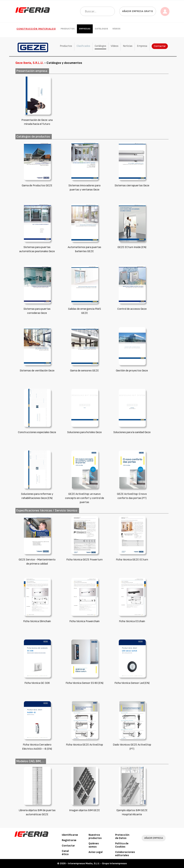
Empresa (142, 46)
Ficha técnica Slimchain (37, 621)
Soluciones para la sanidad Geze (132, 432)
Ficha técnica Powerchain (84, 621)
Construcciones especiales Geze (37, 432)
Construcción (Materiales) (36, 29)
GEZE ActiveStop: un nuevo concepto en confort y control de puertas (85, 498)
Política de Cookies (122, 845)
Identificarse (70, 835)
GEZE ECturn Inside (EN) (132, 247)
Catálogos (102, 29)
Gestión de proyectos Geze (132, 371)
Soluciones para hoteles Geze (84, 432)
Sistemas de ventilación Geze (37, 371)
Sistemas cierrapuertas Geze (132, 186)
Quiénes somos (94, 845)
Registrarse (69, 840)
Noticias (128, 46)
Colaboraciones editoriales (125, 854)
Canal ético (65, 853)
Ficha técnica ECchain (132, 621)
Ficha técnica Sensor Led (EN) (132, 683)
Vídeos (117, 29)
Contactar (160, 46)
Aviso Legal (96, 852)
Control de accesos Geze (132, 309)
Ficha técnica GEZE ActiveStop (84, 745)
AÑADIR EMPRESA (154, 838)
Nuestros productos (95, 837)
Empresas (85, 29)
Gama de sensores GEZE (84, 371)
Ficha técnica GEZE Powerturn (84, 560)
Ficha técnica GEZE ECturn (132, 560)
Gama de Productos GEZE (37, 186)
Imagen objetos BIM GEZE (85, 810)
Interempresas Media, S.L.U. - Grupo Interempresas (97, 863)
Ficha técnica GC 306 (37, 683)
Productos (68, 29)
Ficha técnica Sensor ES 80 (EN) (84, 683)
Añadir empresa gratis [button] (138, 11)
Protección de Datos (122, 837)
